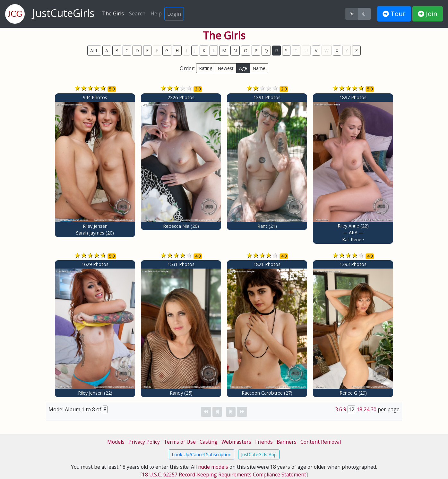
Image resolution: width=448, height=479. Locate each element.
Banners (287, 442)
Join (428, 14)
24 (366, 409)
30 (374, 409)
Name (259, 68)
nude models (213, 467)
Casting (209, 442)
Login (174, 14)
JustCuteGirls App (259, 454)
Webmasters (236, 442)
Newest (226, 68)
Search (137, 13)
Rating (206, 68)
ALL (94, 51)
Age (243, 68)
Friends (264, 442)
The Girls (113, 13)
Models (116, 442)
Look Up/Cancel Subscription (202, 454)
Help (156, 13)
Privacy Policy (144, 442)
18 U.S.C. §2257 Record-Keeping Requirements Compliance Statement (224, 475)
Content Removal (321, 442)
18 (359, 409)
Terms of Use (180, 442)
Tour (394, 14)
